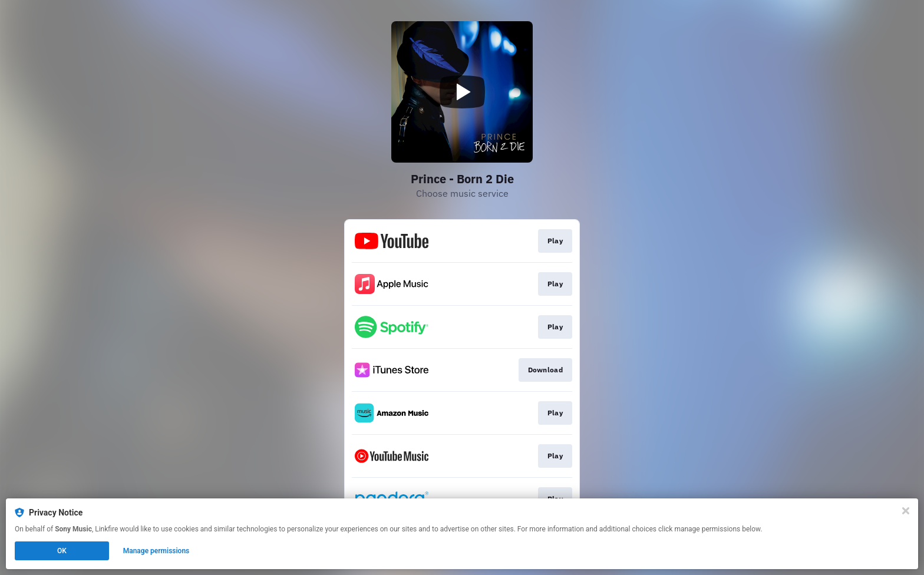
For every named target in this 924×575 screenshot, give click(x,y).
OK (62, 551)
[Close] (906, 511)
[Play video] (462, 92)
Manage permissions (156, 551)
